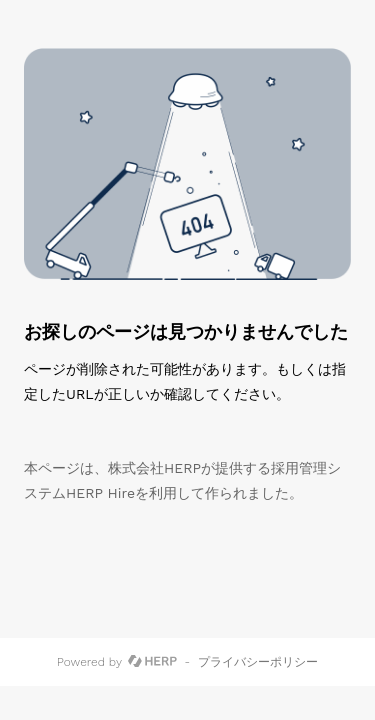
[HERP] (152, 662)
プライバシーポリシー (258, 662)
